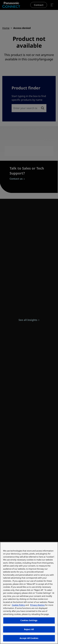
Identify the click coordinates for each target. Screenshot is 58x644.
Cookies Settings (29, 620)
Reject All (29, 629)
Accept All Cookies (29, 638)
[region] (29, 593)
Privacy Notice (37, 605)
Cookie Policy (18, 605)
